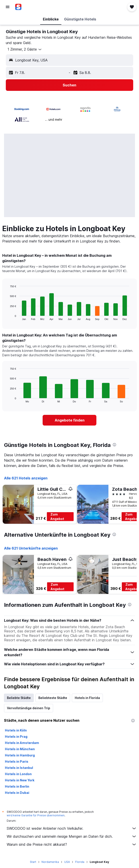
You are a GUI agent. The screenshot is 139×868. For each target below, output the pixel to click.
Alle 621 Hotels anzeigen (26, 478)
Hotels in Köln (16, 730)
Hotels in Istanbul (19, 768)
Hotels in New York (20, 780)
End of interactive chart (8, 317)
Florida (80, 862)
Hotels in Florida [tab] (87, 698)
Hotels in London (18, 774)
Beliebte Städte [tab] (19, 698)
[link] (69, 420)
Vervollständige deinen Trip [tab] (29, 708)
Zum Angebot (57, 517)
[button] (8, 7)
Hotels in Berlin (17, 786)
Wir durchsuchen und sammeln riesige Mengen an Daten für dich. (72, 836)
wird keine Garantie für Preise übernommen (36, 815)
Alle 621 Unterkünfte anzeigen (31, 548)
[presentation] (114, 445)
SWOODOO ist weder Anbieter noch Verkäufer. (72, 828)
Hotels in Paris (17, 761)
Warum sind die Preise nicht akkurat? (72, 844)
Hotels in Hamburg (20, 755)
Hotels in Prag (16, 737)
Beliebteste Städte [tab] (53, 698)
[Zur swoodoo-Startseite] (30, 7)
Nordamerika (50, 862)
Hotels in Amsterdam (22, 743)
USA (67, 862)
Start (33, 862)
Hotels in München (20, 749)
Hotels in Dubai (17, 793)
